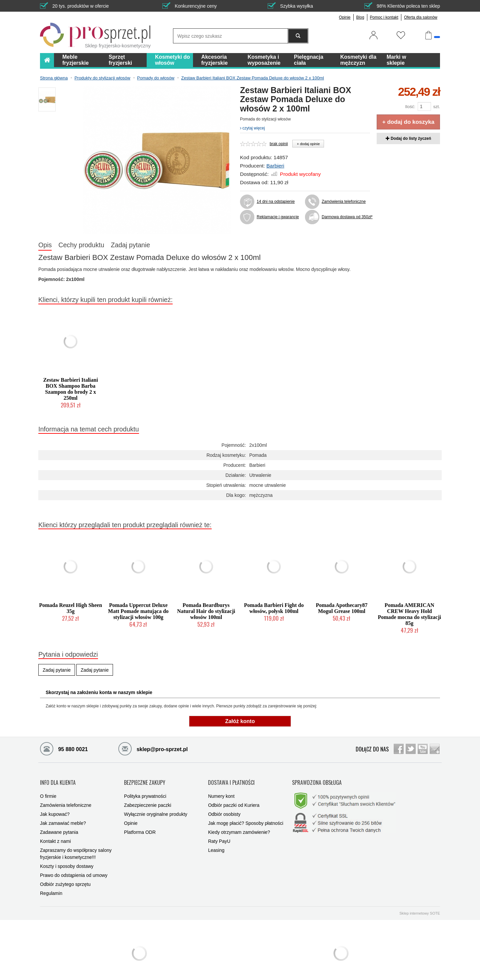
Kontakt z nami (55, 835)
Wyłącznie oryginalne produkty (156, 807)
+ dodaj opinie (308, 144)
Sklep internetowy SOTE (420, 907)
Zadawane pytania (59, 826)
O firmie (48, 789)
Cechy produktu (81, 245)
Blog (360, 17)
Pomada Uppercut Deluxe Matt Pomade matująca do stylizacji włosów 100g (138, 611)
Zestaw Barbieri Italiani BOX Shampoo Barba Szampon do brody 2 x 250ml (70, 389)
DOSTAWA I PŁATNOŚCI (231, 779)
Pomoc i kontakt (384, 17)
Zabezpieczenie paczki (148, 798)
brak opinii (279, 144)
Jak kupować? (55, 807)
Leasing (216, 844)
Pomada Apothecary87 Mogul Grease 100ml (341, 608)
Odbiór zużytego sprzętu (65, 878)
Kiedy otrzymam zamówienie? (239, 826)
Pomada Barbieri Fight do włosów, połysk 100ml (274, 608)
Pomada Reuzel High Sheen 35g (70, 608)
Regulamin (51, 887)
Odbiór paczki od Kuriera (234, 798)
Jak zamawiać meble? (63, 816)
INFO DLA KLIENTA (58, 779)
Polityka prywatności (145, 789)
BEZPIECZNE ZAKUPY (145, 779)
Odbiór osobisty (224, 807)
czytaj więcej (252, 128)
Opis (45, 245)
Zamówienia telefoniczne (344, 202)
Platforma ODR (140, 826)
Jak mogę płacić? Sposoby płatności (246, 816)
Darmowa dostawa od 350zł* (346, 217)
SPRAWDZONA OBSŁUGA (317, 779)
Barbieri (275, 166)
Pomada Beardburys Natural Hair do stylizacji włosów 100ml (206, 611)
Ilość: (410, 107)
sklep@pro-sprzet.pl (153, 748)
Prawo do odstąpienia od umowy (74, 869)
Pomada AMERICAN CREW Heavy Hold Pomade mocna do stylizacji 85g (409, 614)
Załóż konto (240, 721)
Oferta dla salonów (421, 17)
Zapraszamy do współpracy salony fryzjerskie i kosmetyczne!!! (76, 847)
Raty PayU (219, 835)
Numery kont (221, 789)
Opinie (345, 17)
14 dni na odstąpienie (276, 202)
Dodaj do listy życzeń (408, 138)
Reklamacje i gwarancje (278, 217)
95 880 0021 (64, 748)
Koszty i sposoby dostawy (67, 860)
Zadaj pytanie (131, 245)
